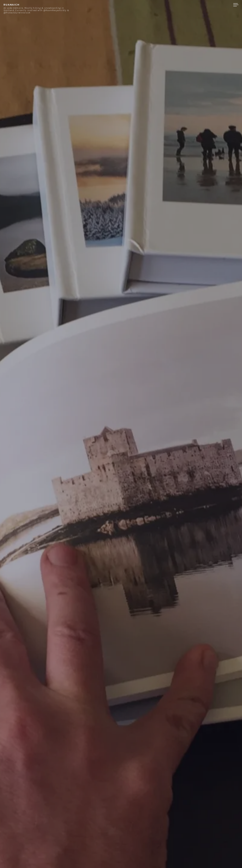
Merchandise (218, 5)
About (180, 5)
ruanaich (12, 5)
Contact (196, 5)
